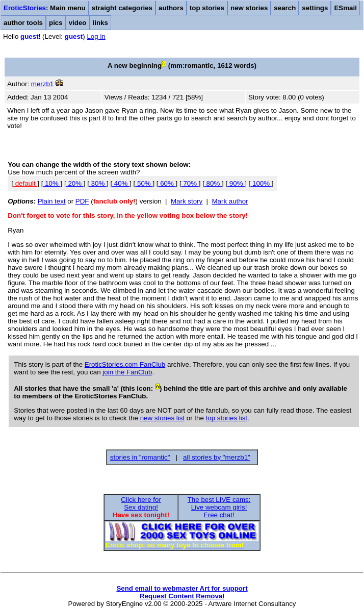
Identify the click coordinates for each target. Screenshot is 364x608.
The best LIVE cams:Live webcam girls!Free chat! (219, 507)
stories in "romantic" (140, 457)
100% (261, 183)
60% (167, 183)
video (78, 23)
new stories (249, 8)
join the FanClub (127, 372)
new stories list (162, 418)
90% (236, 183)
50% (144, 183)
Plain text (52, 201)
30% (98, 183)
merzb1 (42, 84)
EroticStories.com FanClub (125, 364)
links (100, 23)
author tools (23, 23)
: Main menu (45, 8)
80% (213, 183)
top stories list (227, 418)
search (285, 8)
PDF (82, 201)
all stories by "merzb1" (217, 457)
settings (315, 8)
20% (75, 183)
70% (190, 183)
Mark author (230, 201)
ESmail (345, 8)
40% (121, 183)
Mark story (187, 201)
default (25, 183)
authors (171, 8)
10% (51, 183)
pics (56, 23)
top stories (207, 8)
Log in (96, 36)
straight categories (122, 8)
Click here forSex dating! (141, 503)
